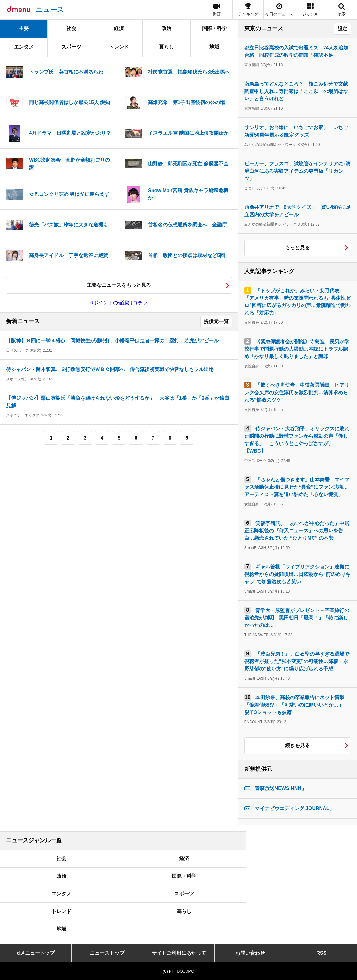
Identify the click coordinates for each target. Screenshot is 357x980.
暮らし (166, 47)
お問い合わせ (250, 953)
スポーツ (71, 47)
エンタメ (24, 47)
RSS (321, 953)
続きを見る (297, 745)
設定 (342, 29)
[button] (310, 10)
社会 (71, 28)
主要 (24, 28)
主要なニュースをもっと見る (119, 285)
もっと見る (297, 248)
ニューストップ (107, 953)
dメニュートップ (36, 953)
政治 (166, 28)
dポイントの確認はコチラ (119, 303)
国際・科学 (214, 28)
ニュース (50, 10)
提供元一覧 (216, 321)
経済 (119, 28)
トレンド (119, 47)
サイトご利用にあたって (179, 953)
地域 (214, 47)
